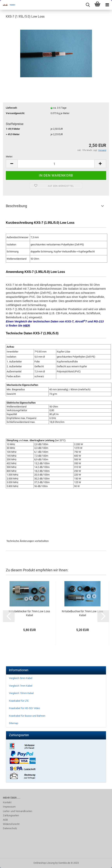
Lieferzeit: (12, 108)
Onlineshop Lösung (44, 863)
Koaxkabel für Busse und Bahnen (27, 716)
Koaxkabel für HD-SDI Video (24, 708)
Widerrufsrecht (11, 824)
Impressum (9, 807)
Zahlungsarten (11, 815)
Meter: (9, 157)
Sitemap (14, 723)
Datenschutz (10, 828)
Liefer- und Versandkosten (17, 811)
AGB (5, 820)
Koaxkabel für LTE (19, 701)
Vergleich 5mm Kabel (21, 678)
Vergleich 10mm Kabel (21, 693)
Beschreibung (16, 206)
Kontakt (7, 802)
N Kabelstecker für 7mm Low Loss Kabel (29, 613)
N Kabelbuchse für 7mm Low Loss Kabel (82, 613)
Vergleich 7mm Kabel (21, 686)
